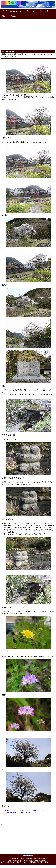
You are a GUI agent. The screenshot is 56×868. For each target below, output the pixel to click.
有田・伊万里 (38, 810)
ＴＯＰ (5, 11)
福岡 (34, 11)
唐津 (15, 810)
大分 (22, 11)
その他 (13, 16)
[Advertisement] (28, 32)
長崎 (47, 11)
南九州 (5, 16)
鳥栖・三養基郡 (11, 813)
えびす (37, 813)
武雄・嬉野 (25, 810)
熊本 (28, 11)
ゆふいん (14, 11)
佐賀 (40, 11)
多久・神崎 (26, 813)
